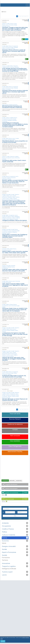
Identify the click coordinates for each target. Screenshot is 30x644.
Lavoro (7, 25)
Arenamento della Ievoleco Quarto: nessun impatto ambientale (14, 161)
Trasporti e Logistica (14, 157)
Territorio (4, 24)
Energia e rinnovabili (6, 195)
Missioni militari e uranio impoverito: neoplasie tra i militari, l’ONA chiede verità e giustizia (15, 252)
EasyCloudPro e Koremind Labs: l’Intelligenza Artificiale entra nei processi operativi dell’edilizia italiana (15, 236)
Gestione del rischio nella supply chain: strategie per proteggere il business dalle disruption (14, 359)
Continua (3, 641)
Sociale (15, 25)
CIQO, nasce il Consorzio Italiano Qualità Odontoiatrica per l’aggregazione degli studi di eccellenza (15, 285)
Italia (8, 391)
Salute (7, 46)
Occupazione (15, 46)
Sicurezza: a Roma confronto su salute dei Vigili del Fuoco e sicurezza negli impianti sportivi (14, 51)
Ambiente (4, 26)
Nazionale (4, 22)
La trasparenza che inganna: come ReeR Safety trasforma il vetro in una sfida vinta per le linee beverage (15, 334)
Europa (11, 391)
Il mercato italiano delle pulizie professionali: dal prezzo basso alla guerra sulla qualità (15, 270)
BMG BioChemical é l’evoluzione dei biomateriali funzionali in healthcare (12, 107)
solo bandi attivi (5, 480)
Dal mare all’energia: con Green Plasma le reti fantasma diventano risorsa (15, 400)
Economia (11, 25)
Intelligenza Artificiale (12, 120)
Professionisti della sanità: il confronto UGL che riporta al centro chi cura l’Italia (14, 376)
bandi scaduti (12, 480)
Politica (8, 26)
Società (8, 24)
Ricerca (4, 25)
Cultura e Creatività (10, 118)
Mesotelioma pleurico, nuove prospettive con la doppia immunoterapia (15, 142)
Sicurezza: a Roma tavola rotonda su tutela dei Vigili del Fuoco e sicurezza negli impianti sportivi (15, 92)
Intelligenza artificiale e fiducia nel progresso (15, 220)
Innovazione (15, 105)
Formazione (8, 49)
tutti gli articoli (19, 480)
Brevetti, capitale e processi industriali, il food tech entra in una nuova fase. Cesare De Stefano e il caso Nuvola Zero (15, 182)
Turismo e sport (13, 24)
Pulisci (26, 492)
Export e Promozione (15, 200)
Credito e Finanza (13, 198)
